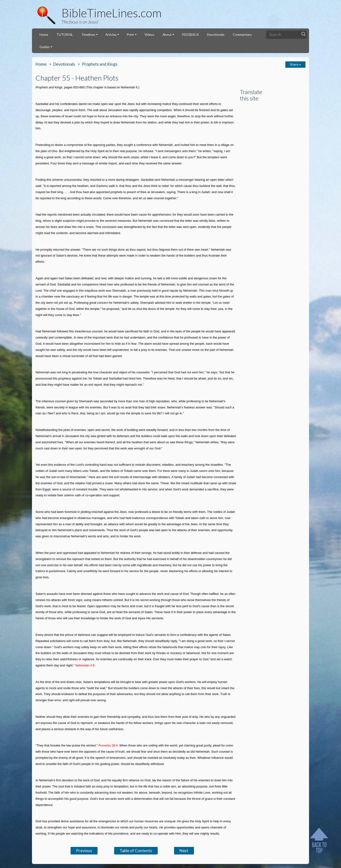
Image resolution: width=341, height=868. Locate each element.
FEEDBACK (191, 34)
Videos (149, 34)
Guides (45, 47)
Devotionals (216, 34)
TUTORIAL (65, 34)
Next (184, 851)
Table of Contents (136, 851)
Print (130, 34)
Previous (84, 851)
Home (44, 34)
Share (295, 64)
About (167, 34)
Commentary (242, 34)
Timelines (88, 34)
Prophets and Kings (100, 64)
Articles (111, 34)
